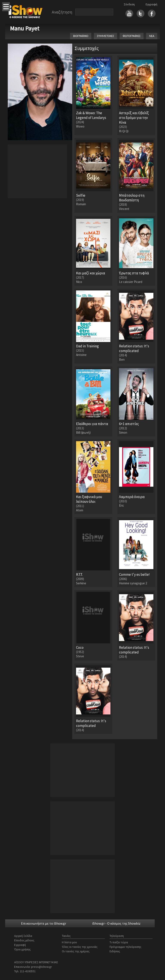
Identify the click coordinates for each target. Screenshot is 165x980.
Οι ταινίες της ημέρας (76, 951)
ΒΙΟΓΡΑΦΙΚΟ (81, 36)
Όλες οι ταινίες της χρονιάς (80, 947)
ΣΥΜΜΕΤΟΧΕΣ (105, 36)
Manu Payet (25, 28)
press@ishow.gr (42, 967)
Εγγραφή (151, 4)
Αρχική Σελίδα (23, 936)
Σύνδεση (129, 4)
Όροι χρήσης (22, 949)
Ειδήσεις (115, 951)
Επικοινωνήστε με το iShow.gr (44, 923)
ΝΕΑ (152, 36)
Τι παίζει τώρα (119, 942)
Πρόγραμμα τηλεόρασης (125, 947)
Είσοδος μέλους (24, 940)
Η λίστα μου (69, 942)
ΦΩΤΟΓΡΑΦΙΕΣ (132, 36)
